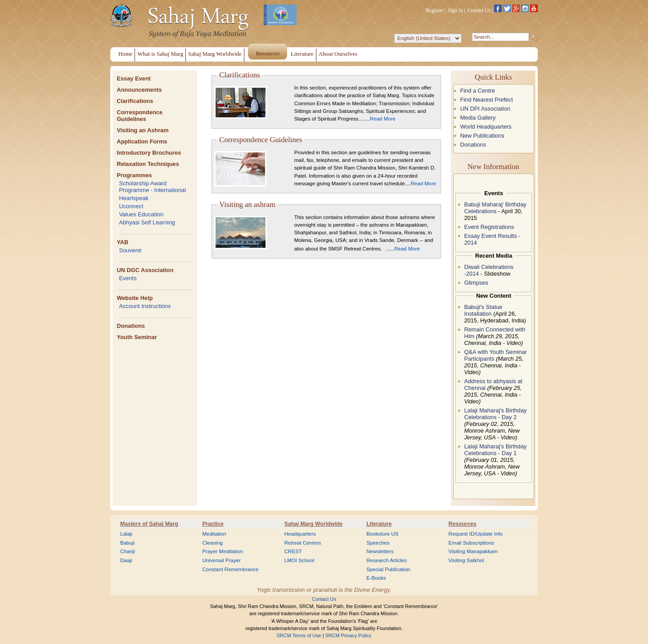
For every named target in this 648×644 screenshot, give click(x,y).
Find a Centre (477, 91)
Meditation (214, 534)
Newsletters (380, 551)
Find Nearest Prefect (486, 100)
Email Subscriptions (471, 543)
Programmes (134, 175)
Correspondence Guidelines (139, 116)
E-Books (376, 578)
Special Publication (388, 569)
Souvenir (130, 250)
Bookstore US (382, 534)
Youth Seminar (137, 337)
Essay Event (133, 78)
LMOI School (299, 560)
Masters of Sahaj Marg (149, 524)
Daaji (126, 560)
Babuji (127, 543)
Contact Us (479, 10)
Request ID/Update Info (476, 534)
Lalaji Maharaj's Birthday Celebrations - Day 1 (495, 450)
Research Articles (387, 560)
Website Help (135, 298)
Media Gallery (478, 118)
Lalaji (126, 534)
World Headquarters (486, 127)
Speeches (378, 543)
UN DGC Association (145, 270)
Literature (379, 524)
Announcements (139, 90)
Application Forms (142, 141)
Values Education (141, 214)
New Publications (482, 136)
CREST (293, 551)
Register (435, 10)
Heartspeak (133, 198)
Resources (463, 524)
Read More (383, 119)
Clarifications (135, 101)
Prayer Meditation (223, 551)
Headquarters (300, 534)
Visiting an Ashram (142, 130)
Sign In (455, 10)
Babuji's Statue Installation (483, 310)
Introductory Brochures (149, 153)
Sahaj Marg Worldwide (313, 524)
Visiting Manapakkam (473, 551)
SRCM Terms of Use (299, 635)
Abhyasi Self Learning (147, 222)
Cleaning (212, 543)
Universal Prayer (221, 560)
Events (128, 278)
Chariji (128, 551)
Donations (131, 326)
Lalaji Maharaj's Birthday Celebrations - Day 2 (495, 414)
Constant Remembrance (230, 569)
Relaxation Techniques (148, 164)
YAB (122, 242)
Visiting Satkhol (466, 560)
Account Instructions (145, 306)
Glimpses (476, 283)
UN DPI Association (485, 109)
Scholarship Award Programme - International (152, 187)
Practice (213, 524)
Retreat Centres (303, 543)
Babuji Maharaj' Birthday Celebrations (495, 208)
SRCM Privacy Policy (349, 635)
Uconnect (131, 206)
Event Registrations (489, 227)
